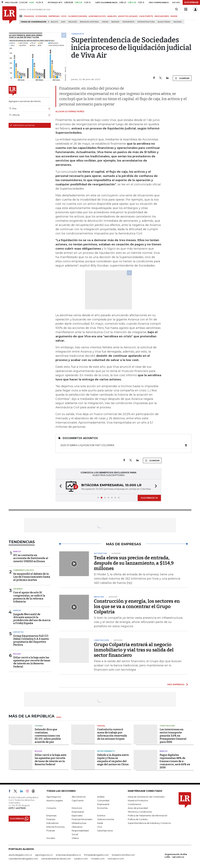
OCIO (64, 16)
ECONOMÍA (41, 16)
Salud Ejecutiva (105, 831)
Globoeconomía (106, 819)
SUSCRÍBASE (191, 2)
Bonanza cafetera (89, 22)
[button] (60, 487)
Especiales (77, 816)
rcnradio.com (98, 859)
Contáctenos (134, 804)
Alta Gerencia (79, 797)
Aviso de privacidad (138, 808)
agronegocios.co (44, 855)
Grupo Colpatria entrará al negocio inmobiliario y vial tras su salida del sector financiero (134, 650)
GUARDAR (182, 78)
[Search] (176, 9)
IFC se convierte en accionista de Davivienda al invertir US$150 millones (31, 558)
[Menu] (21, 16)
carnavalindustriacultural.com (56, 859)
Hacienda (18, 589)
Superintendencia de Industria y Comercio (149, 823)
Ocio (100, 827)
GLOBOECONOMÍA (78, 16)
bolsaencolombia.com (123, 855)
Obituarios (77, 827)
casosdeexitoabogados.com (23, 859)
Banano (115, 22)
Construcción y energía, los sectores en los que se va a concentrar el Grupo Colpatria (137, 607)
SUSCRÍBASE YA (149, 498)
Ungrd (105, 22)
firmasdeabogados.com (96, 855)
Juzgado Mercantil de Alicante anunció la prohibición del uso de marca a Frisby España (32, 619)
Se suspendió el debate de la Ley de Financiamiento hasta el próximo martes (32, 577)
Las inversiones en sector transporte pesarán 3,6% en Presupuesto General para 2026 (173, 736)
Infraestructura (146, 22)
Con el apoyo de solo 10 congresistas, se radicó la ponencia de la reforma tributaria (29, 597)
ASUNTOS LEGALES (128, 16)
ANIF (63, 22)
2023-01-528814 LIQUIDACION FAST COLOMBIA (124, 445)
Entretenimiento (106, 751)
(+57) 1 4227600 (17, 808)
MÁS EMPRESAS (176, 684)
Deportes (18, 632)
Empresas (51, 816)
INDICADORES (162, 16)
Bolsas (17, 654)
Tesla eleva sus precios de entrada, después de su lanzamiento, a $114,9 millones (134, 563)
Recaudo (73, 22)
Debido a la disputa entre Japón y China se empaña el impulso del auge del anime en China (113, 760)
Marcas (17, 610)
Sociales (51, 838)
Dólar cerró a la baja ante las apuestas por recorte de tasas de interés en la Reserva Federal (32, 662)
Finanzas (51, 819)
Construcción (167, 726)
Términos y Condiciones (140, 812)
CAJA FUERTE (146, 16)
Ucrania (39, 726)
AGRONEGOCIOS (97, 16)
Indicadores (52, 823)
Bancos (17, 552)
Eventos (101, 816)
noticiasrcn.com (116, 859)
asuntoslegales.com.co (20, 855)
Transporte (128, 22)
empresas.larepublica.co (68, 855)
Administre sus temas (22, 125)
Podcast (51, 831)
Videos (75, 838)
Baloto (54, 22)
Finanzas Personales (82, 819)
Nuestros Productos (138, 800)
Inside (100, 823)
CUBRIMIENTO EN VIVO (24, 570)
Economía (102, 808)
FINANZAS (29, 16)
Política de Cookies (138, 819)
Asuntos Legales (55, 800)
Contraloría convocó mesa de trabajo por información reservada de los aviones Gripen (112, 734)
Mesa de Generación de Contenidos (146, 797)
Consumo (51, 808)
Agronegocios (54, 797)
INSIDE (174, 16)
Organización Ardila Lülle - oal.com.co (176, 856)
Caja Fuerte (78, 800)
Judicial (101, 726)
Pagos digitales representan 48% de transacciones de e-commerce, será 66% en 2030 (175, 761)
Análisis (101, 797)
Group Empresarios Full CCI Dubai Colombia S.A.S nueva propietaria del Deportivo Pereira (31, 640)
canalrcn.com (81, 859)
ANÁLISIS (112, 16)
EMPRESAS (54, 16)
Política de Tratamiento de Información (148, 816)
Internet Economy (56, 827)
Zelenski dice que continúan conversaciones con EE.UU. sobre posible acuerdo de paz (48, 736)
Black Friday (164, 22)
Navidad (177, 22)
